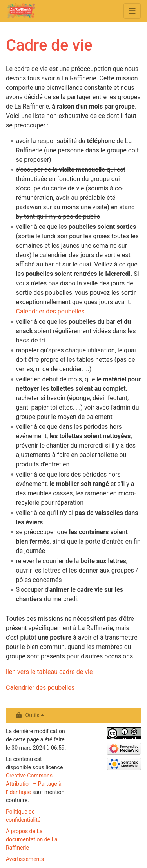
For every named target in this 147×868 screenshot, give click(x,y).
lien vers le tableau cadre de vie (49, 672)
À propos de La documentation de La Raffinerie (32, 839)
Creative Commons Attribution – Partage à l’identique (34, 784)
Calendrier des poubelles (50, 311)
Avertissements (25, 859)
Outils (33, 715)
